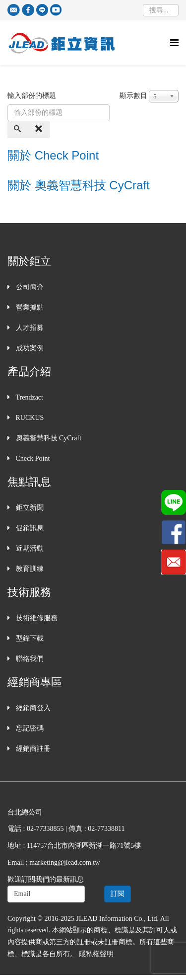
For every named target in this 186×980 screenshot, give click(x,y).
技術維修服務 (36, 618)
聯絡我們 (29, 659)
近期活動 (29, 548)
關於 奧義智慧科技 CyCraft (79, 185)
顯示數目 (133, 96)
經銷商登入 (32, 708)
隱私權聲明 (96, 954)
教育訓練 (29, 569)
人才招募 (29, 328)
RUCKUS (29, 418)
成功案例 (29, 348)
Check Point (32, 458)
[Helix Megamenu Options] (174, 43)
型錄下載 (29, 638)
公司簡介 (29, 287)
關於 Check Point (53, 155)
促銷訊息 (29, 528)
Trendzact (29, 397)
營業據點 (29, 307)
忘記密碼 (29, 728)
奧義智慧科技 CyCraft (48, 438)
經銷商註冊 (32, 749)
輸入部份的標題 (33, 96)
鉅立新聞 (29, 508)
